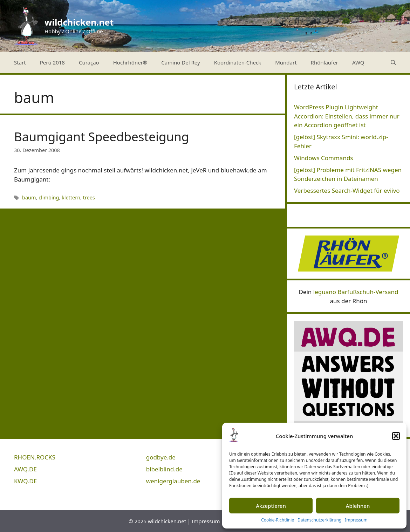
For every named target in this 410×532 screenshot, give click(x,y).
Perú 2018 (52, 62)
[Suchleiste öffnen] (393, 62)
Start (20, 62)
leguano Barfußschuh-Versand (356, 292)
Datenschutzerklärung (319, 520)
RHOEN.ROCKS (35, 457)
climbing (49, 197)
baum (29, 197)
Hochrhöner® (130, 62)
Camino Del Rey (180, 62)
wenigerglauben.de (173, 481)
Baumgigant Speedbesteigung (101, 137)
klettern (71, 197)
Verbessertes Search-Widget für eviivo (347, 190)
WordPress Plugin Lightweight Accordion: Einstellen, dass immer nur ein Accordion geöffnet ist (347, 116)
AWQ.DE (25, 469)
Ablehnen (358, 506)
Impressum (356, 520)
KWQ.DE (25, 481)
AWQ (358, 62)
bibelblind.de (164, 469)
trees (89, 197)
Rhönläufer (324, 62)
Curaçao (89, 62)
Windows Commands (324, 158)
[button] (396, 436)
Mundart (286, 62)
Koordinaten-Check (238, 62)
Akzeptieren (271, 506)
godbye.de (161, 457)
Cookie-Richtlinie (278, 520)
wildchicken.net (79, 22)
